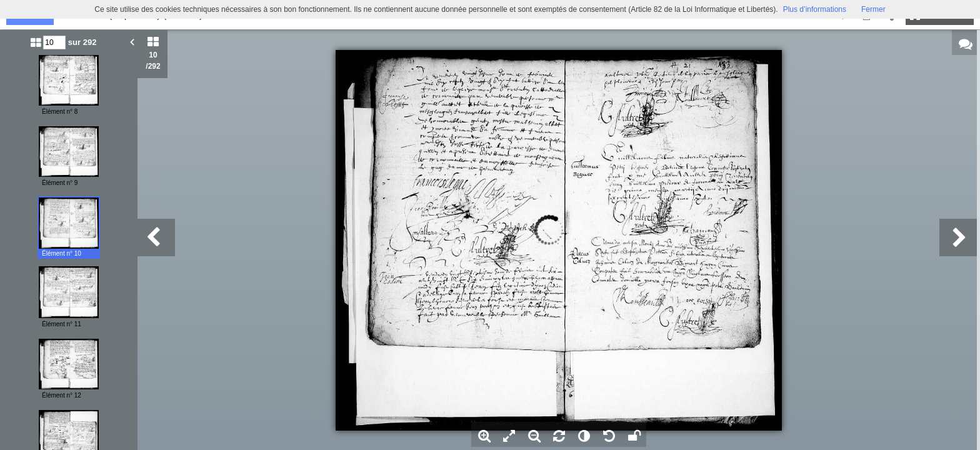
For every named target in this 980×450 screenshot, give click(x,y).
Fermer (873, 9)
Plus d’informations (815, 9)
